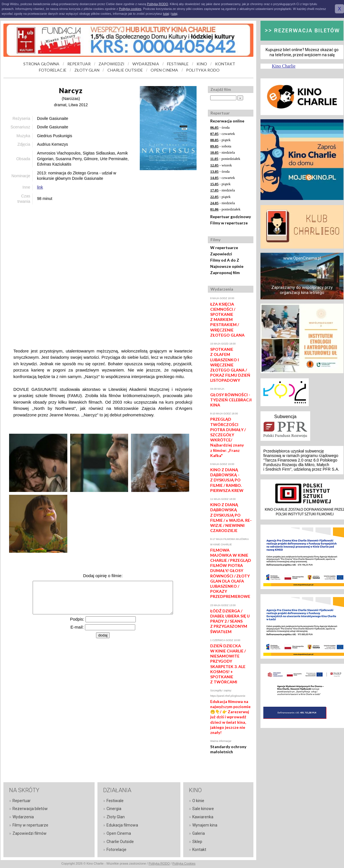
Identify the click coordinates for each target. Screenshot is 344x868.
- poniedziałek (225, 159)
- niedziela (223, 152)
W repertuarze (224, 248)
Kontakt (199, 850)
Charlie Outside (120, 842)
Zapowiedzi (221, 254)
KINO (202, 64)
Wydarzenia (23, 817)
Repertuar (22, 801)
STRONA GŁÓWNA (41, 64)
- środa (220, 127)
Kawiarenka (203, 817)
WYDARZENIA (146, 64)
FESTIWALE (178, 64)
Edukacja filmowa (122, 825)
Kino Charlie (284, 66)
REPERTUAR (79, 64)
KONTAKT (225, 64)
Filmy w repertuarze (229, 223)
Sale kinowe (203, 809)
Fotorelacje (116, 850)
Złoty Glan (116, 817)
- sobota (221, 146)
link (40, 187)
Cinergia (114, 809)
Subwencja (285, 417)
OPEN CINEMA (164, 70)
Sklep (197, 842)
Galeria (199, 833)
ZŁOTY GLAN (87, 70)
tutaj (166, 14)
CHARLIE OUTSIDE (125, 70)
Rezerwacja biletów (30, 809)
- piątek (220, 140)
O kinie (198, 801)
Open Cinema (119, 833)
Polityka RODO (159, 863)
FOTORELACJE (53, 70)
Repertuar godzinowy (231, 217)
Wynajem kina (205, 825)
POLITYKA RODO (203, 70)
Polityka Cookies (184, 863)
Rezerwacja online (227, 121)
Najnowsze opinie (227, 266)
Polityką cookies (130, 9)
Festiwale (115, 801)
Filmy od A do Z (225, 260)
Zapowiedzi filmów (30, 833)
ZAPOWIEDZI (111, 64)
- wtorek (221, 165)
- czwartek (223, 134)
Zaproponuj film (225, 273)
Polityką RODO (158, 4)
